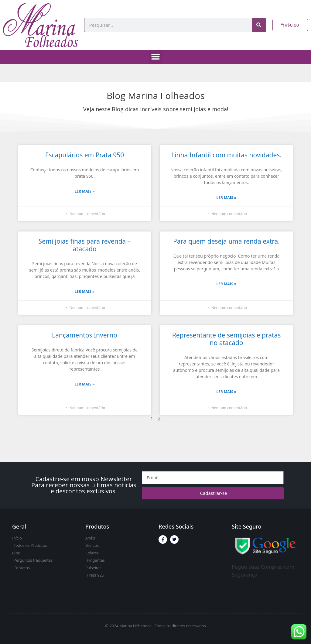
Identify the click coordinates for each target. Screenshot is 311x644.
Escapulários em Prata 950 (85, 155)
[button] (156, 57)
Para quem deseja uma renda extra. (226, 241)
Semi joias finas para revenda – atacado (85, 245)
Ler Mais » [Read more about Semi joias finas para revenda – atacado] (85, 291)
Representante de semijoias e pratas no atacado (227, 339)
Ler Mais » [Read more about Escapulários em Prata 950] (85, 191)
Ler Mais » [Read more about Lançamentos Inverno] (85, 384)
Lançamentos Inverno (85, 335)
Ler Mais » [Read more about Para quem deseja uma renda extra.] (227, 284)
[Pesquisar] (259, 25)
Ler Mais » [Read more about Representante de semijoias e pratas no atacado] (227, 392)
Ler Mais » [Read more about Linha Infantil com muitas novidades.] (227, 198)
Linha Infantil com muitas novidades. (226, 155)
